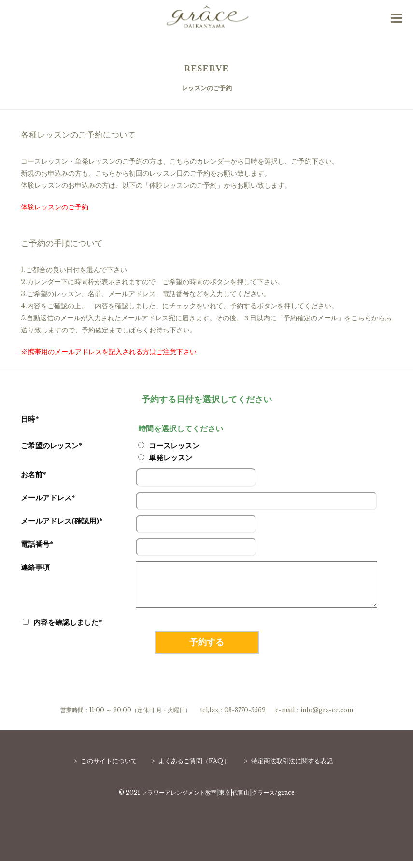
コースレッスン (169, 446)
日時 (30, 419)
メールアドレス (48, 498)
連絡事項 (35, 567)
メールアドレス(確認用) (62, 521)
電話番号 (37, 544)
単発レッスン (165, 458)
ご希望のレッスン (51, 446)
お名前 (33, 475)
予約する (207, 649)
